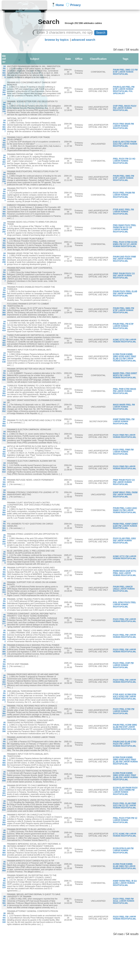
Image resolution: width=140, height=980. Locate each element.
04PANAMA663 (4, 421)
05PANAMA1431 (4, 541)
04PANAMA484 (4, 341)
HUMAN (130, 72)
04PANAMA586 (4, 375)
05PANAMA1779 (4, 620)
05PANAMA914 (4, 850)
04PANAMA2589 (4, 178)
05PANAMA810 (4, 805)
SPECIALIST (119, 93)
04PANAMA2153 (4, 144)
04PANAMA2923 (4, 228)
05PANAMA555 (4, 761)
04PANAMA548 (4, 357)
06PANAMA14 (4, 901)
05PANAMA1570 (4, 573)
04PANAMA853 (4, 494)
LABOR (122, 72)
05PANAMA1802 (4, 636)
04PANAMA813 (4, 482)
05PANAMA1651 (4, 604)
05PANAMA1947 (4, 651)
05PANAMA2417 (4, 697)
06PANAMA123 (4, 883)
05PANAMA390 (4, 727)
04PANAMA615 (4, 391)
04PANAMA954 (4, 526)
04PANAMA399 (4, 310)
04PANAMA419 (4, 326)
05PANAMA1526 (4, 557)
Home (60, 5)
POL (131, 91)
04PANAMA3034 (4, 293)
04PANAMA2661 (4, 195)
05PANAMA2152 (4, 665)
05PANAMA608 (4, 776)
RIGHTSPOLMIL (121, 74)
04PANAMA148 (4, 90)
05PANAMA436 (4, 744)
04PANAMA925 (4, 510)
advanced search (83, 40)
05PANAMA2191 (4, 681)
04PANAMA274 (4, 212)
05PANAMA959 (4, 866)
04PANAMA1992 (4, 108)
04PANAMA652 (4, 407)
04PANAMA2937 (4, 244)
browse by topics (57, 40)
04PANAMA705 (4, 436)
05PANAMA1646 (4, 589)
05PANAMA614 (4, 791)
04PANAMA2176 (4, 161)
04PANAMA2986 (4, 259)
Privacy (76, 5)
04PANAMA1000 (4, 72)
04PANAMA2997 (4, 276)
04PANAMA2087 (4, 126)
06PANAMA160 (4, 918)
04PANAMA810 (4, 467)
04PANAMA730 (4, 452)
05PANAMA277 (4, 711)
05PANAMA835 (4, 820)
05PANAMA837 (4, 835)
